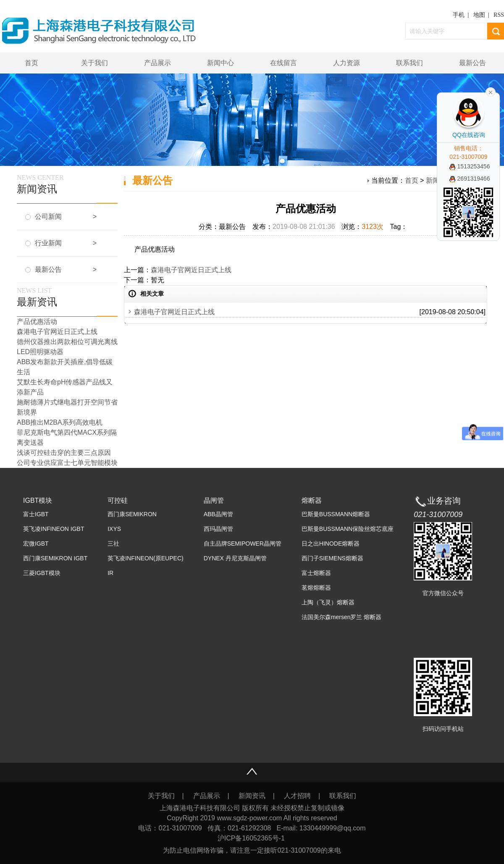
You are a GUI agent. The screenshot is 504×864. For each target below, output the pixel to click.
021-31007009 (438, 515)
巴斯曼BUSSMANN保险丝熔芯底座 (348, 529)
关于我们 (94, 63)
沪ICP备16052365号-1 (252, 838)
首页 (31, 63)
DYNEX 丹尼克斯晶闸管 (235, 558)
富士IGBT (36, 514)
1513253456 (470, 166)
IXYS (114, 529)
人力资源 (346, 63)
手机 (459, 15)
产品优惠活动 (37, 322)
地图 (479, 15)
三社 (113, 544)
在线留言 (283, 63)
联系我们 (409, 63)
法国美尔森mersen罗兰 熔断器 (342, 617)
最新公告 (472, 63)
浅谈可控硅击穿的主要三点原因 (64, 453)
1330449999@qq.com (333, 828)
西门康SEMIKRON (132, 514)
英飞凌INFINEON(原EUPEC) (145, 558)
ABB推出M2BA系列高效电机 (60, 422)
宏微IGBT (36, 544)
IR (110, 573)
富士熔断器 (316, 573)
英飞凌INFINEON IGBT (54, 529)
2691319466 (470, 179)
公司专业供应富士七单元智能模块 (67, 463)
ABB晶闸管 (218, 514)
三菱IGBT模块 (42, 573)
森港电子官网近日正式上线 (191, 270)
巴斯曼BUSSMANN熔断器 (336, 514)
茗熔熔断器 (316, 588)
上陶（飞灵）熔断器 (328, 602)
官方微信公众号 (443, 593)
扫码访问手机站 (443, 729)
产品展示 (157, 63)
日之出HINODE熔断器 (331, 544)
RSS (499, 15)
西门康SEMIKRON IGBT (55, 558)
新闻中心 (220, 63)
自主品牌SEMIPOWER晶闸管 (243, 544)
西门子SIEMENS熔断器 (332, 558)
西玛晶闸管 (218, 529)
